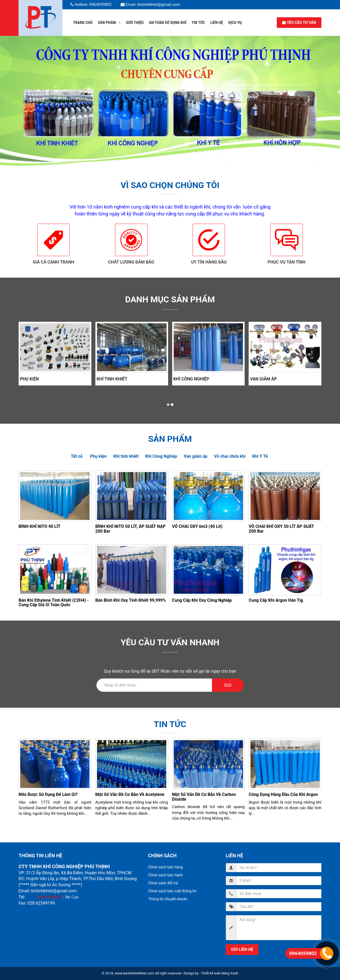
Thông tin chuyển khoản (168, 899)
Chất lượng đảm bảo (131, 262)
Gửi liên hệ (242, 949)
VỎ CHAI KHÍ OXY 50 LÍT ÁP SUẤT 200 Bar (281, 529)
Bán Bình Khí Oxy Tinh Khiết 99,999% (131, 600)
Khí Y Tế (260, 456)
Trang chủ (83, 23)
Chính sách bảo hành (165, 875)
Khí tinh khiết (112, 379)
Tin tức (198, 23)
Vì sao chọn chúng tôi (170, 185)
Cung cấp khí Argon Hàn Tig (276, 600)
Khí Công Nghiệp (191, 379)
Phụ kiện (29, 379)
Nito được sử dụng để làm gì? (48, 794)
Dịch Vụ (235, 23)
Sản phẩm (109, 23)
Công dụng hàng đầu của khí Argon (283, 794)
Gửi (228, 685)
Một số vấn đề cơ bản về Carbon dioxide (204, 797)
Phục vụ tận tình (286, 262)
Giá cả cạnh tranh (53, 262)
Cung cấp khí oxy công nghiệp (202, 600)
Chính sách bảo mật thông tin (173, 891)
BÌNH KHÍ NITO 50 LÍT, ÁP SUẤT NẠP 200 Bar (130, 529)
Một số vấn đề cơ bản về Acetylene (130, 794)
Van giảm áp (263, 379)
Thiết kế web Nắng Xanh (220, 973)
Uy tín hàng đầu (209, 262)
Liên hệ (217, 23)
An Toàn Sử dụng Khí (168, 23)
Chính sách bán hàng (165, 867)
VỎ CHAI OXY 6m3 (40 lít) (197, 526)
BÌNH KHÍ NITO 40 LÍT (39, 526)
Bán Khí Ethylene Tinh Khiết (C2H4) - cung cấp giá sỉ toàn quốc (54, 603)
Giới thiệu (135, 23)
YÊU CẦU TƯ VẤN (299, 23)
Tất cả (77, 456)
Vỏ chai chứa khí (230, 456)
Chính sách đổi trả (163, 883)
